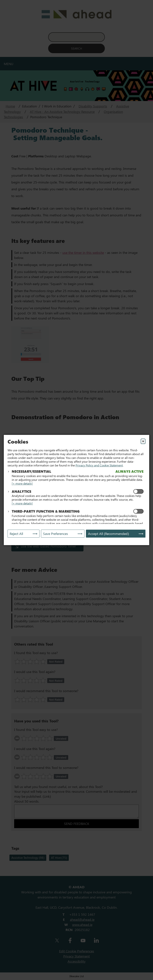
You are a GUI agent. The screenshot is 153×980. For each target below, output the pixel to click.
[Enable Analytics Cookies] (138, 491)
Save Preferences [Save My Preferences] (56, 534)
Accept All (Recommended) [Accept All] (108, 534)
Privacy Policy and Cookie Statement (99, 465)
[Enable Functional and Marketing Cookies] (138, 511)
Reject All (16, 534)
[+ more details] (22, 483)
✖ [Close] (143, 441)
